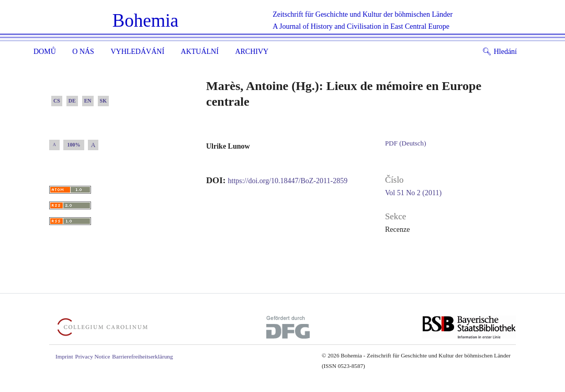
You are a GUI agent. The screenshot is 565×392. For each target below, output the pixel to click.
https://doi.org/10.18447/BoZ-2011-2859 (288, 181)
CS (57, 101)
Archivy (252, 52)
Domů (45, 52)
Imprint (64, 356)
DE (72, 101)
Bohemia (145, 21)
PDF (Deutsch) (405, 143)
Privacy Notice (93, 356)
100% (74, 145)
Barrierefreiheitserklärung (142, 356)
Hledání (500, 52)
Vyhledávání (137, 52)
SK (103, 101)
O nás (83, 52)
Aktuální (200, 52)
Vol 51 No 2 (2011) (413, 193)
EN (88, 101)
